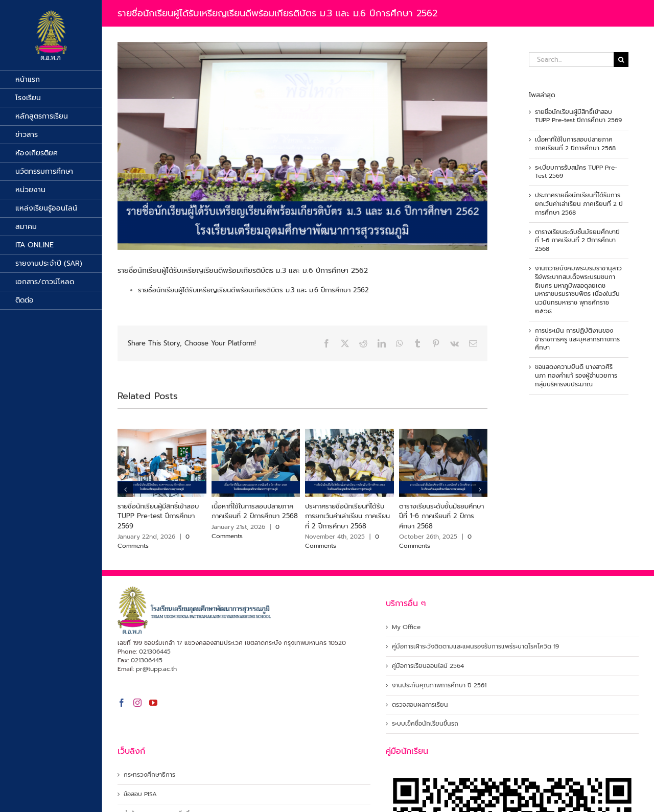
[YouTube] (153, 703)
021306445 (155, 652)
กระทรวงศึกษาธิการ (149, 775)
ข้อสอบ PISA (140, 794)
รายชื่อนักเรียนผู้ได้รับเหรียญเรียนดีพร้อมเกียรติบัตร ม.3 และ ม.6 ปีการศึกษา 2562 (253, 290)
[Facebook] (122, 703)
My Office (406, 627)
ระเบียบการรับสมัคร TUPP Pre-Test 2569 (576, 172)
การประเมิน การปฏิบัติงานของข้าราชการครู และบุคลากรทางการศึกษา (577, 339)
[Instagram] (137, 703)
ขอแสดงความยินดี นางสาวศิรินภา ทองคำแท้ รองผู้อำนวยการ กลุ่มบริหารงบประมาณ (576, 376)
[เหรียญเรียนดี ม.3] (302, 146)
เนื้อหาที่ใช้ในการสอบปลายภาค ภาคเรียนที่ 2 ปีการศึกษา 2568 (255, 511)
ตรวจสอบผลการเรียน (420, 705)
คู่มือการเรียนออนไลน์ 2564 (428, 666)
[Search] (621, 60)
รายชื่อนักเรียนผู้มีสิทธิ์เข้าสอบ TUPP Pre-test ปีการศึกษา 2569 (158, 516)
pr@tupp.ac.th (156, 669)
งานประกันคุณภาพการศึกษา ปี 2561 (439, 686)
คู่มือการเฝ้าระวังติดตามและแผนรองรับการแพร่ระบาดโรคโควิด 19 (475, 647)
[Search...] (571, 60)
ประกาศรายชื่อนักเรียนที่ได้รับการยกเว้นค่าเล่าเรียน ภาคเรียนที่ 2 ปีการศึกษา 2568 (347, 516)
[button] (125, 490)
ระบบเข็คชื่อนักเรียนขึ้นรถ (425, 724)
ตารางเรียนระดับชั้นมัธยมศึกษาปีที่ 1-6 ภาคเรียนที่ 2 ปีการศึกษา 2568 (441, 516)
